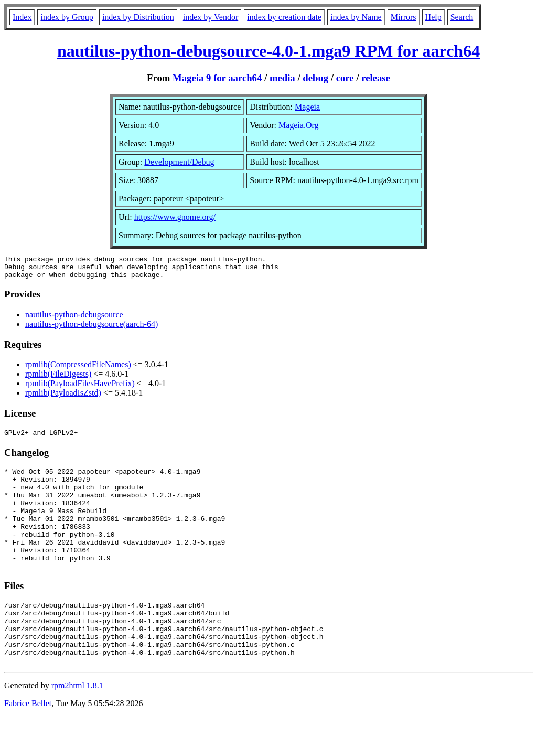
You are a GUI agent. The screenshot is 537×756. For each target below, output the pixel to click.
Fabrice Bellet (28, 743)
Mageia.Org (299, 125)
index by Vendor (211, 17)
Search (462, 17)
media (282, 78)
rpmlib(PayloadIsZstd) (63, 397)
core (345, 78)
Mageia (307, 107)
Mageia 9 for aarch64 (217, 78)
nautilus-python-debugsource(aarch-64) (92, 329)
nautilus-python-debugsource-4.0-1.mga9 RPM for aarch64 (268, 51)
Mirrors (404, 17)
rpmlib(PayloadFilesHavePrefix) (80, 388)
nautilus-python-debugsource (74, 319)
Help (433, 17)
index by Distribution (138, 17)
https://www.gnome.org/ (175, 217)
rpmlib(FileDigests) (58, 379)
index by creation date (284, 17)
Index (22, 17)
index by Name (356, 17)
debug (315, 78)
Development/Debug (179, 162)
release (376, 78)
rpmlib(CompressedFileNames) (78, 369)
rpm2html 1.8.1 (77, 725)
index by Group (67, 17)
